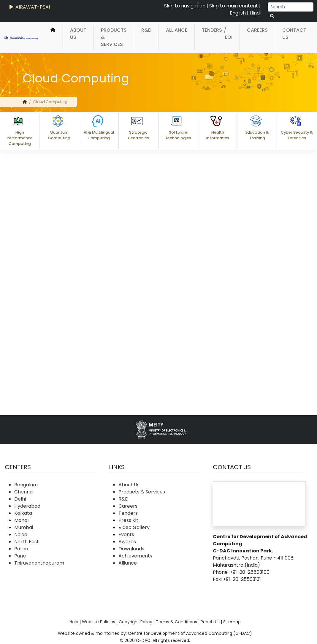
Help (74, 622)
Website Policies (99, 622)
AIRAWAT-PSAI (29, 7)
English (238, 13)
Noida (21, 534)
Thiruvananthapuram (39, 563)
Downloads (131, 549)
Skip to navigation (185, 6)
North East (27, 542)
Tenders (212, 30)
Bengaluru (26, 485)
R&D (146, 30)
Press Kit (128, 520)
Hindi (255, 13)
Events (126, 534)
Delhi (20, 499)
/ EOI (228, 34)
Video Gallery (134, 527)
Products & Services (114, 37)
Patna (21, 549)
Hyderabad (27, 506)
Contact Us (294, 34)
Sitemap (232, 622)
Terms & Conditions (176, 622)
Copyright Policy (135, 622)
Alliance (177, 30)
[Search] (291, 7)
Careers (257, 30)
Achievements (135, 556)
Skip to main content (234, 6)
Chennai (24, 492)
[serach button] (272, 16)
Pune (20, 556)
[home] (53, 37)
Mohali (22, 520)
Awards (127, 542)
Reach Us (210, 622)
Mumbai (24, 527)
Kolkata (23, 513)
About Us (78, 34)
